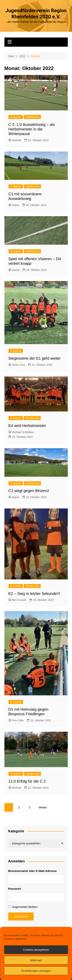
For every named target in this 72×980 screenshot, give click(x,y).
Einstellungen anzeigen (36, 971)
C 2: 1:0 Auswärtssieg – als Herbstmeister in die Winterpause (32, 129)
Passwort (15, 889)
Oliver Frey (17, 365)
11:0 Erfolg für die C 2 (27, 781)
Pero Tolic (16, 720)
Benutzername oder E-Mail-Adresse (33, 871)
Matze (14, 205)
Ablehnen (36, 960)
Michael (15, 140)
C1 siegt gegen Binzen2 (29, 491)
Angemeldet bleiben (25, 907)
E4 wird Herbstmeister (27, 426)
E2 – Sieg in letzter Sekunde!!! (34, 594)
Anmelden (21, 916)
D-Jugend (16, 251)
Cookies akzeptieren (36, 950)
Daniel (14, 270)
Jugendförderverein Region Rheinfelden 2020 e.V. (36, 14)
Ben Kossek (17, 600)
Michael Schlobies (21, 432)
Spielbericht (32, 117)
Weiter (43, 807)
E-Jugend (16, 351)
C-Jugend (16, 117)
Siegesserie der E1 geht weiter (35, 358)
